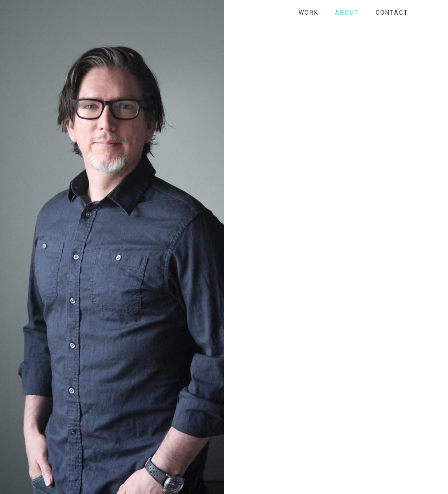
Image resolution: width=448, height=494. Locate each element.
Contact (392, 13)
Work (308, 13)
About (347, 13)
